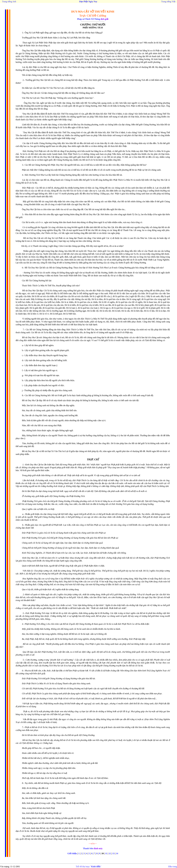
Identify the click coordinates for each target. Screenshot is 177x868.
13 (113, 853)
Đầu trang (173, 866)
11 (106, 853)
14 (117, 853)
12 (110, 853)
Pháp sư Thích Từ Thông (89, 19)
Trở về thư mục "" (89, 866)
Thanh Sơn (88, 848)
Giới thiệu (72, 853)
